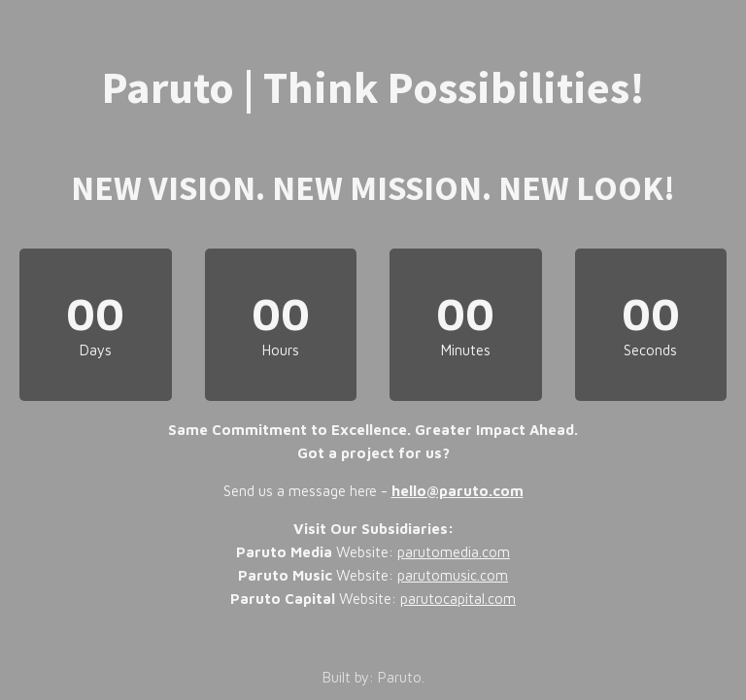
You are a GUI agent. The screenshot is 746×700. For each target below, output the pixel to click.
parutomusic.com (453, 575)
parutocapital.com (458, 599)
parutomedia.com (454, 552)
